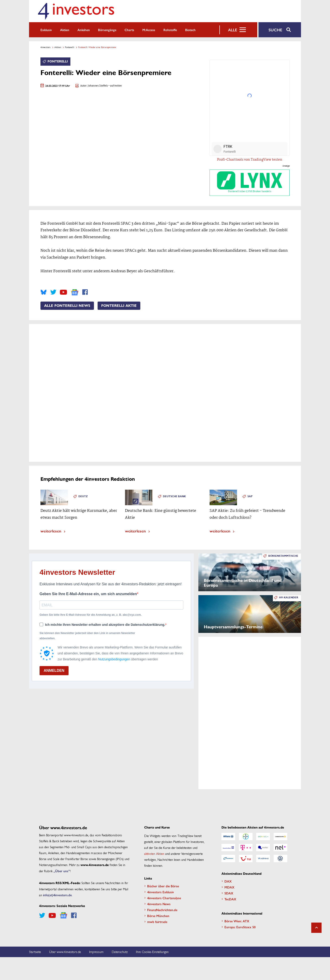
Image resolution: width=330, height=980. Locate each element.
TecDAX (230, 899)
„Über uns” (62, 871)
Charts (129, 30)
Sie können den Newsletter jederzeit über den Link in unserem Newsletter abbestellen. (87, 636)
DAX (228, 881)
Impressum (96, 952)
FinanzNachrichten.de (162, 910)
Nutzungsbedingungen (114, 659)
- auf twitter (115, 86)
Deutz (83, 496)
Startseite (35, 952)
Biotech (190, 30)
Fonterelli (70, 47)
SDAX (229, 893)
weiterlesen (51, 531)
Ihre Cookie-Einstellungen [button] (152, 952)
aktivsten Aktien (154, 853)
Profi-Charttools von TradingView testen (250, 160)
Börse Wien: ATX (237, 921)
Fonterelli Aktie (119, 306)
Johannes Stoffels (98, 86)
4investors (45, 47)
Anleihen (84, 30)
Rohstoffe (170, 30)
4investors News (159, 904)
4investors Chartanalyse (164, 898)
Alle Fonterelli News (67, 306)
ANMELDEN (54, 671)
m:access (149, 30)
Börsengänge (107, 30)
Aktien (65, 30)
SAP (250, 496)
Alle (233, 30)
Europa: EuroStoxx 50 (240, 927)
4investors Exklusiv (161, 892)
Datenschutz (120, 952)
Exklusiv (46, 30)
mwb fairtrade (157, 922)
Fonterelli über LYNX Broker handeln (250, 183)
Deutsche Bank (174, 496)
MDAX (229, 887)
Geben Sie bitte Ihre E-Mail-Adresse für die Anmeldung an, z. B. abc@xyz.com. (91, 615)
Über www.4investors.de (65, 952)
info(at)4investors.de (57, 895)
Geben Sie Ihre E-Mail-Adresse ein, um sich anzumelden (88, 594)
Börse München (158, 916)
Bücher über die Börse (163, 886)
